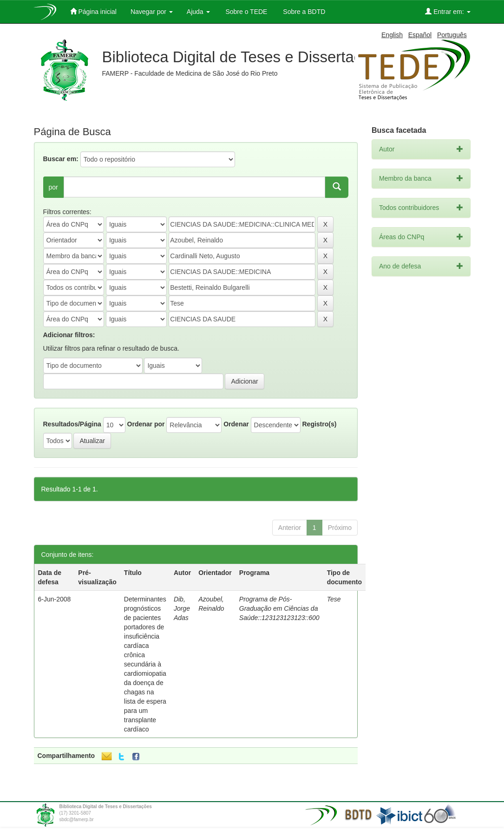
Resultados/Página (72, 424)
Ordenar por (146, 424)
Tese (334, 599)
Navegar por (152, 12)
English (392, 35)
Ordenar (236, 424)
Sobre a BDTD (303, 12)
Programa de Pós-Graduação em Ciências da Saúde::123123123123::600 (279, 608)
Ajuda (198, 12)
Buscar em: (61, 159)
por (53, 187)
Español (420, 35)
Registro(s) (319, 424)
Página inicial (93, 11)
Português (452, 35)
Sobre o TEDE (246, 12)
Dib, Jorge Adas (182, 608)
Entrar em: (448, 11)
